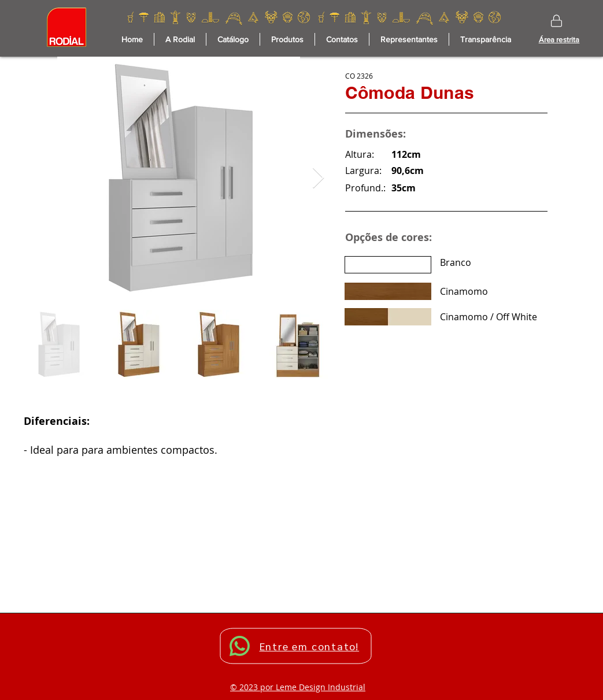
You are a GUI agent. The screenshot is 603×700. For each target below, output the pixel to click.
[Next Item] (318, 178)
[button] (287, 39)
